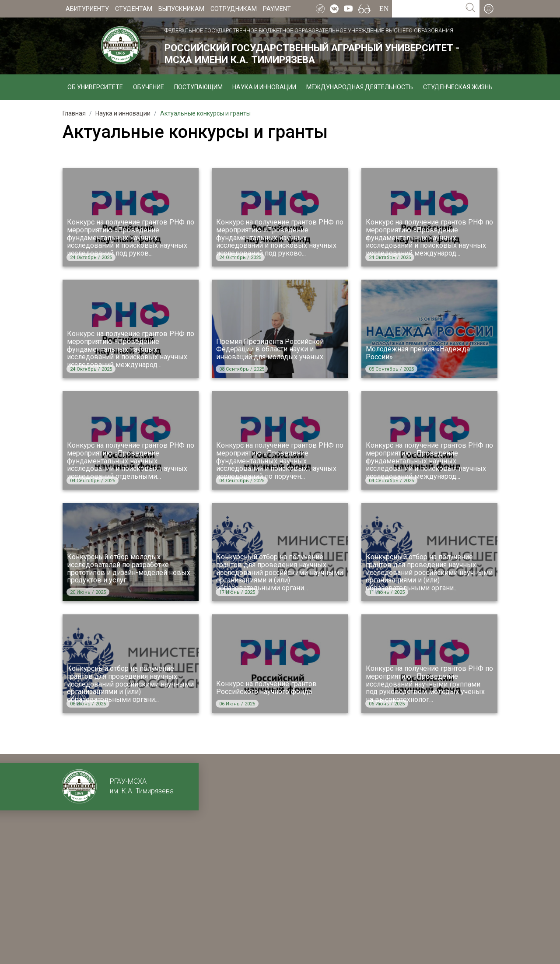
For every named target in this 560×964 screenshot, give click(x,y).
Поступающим (198, 87)
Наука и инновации (264, 87)
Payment (277, 9)
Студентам (134, 9)
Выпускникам (181, 9)
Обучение (149, 87)
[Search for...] (427, 9)
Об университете (95, 87)
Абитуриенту (87, 9)
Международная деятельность (360, 87)
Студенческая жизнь (458, 87)
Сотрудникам (234, 9)
